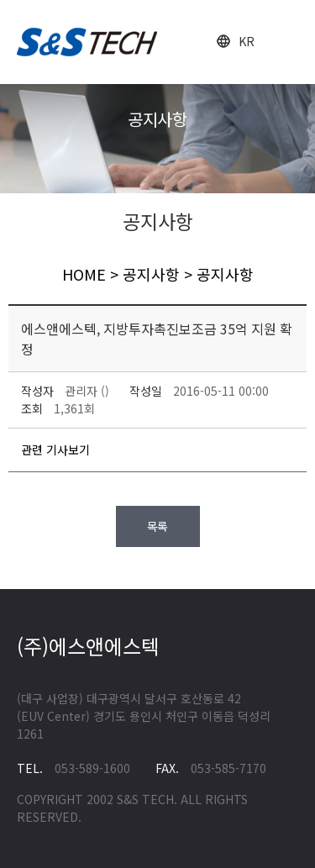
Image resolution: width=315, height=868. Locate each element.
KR (247, 41)
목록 (158, 526)
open (288, 42)
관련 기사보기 (55, 450)
